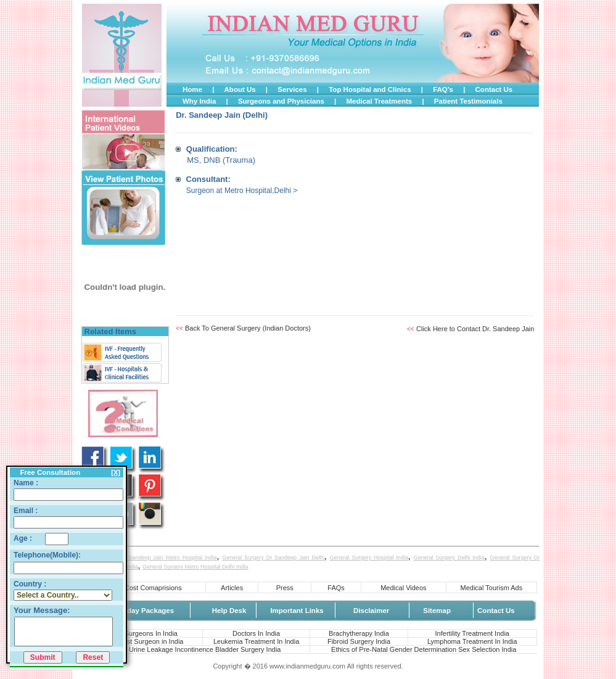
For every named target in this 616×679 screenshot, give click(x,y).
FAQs (336, 588)
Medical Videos (403, 588)
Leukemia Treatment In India (256, 641)
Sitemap (437, 611)
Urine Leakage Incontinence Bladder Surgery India (205, 649)
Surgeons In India (151, 633)
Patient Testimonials (468, 101)
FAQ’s (443, 89)
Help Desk (229, 611)
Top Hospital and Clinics (370, 89)
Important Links (297, 611)
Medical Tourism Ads (492, 588)
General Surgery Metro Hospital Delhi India (195, 567)
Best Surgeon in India (151, 641)
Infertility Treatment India (472, 633)
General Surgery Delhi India (449, 558)
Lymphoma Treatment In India (472, 641)
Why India (199, 101)
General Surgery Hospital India (369, 558)
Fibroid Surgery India (359, 641)
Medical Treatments (379, 101)
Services (292, 89)
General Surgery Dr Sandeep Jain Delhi (273, 558)
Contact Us (494, 89)
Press (285, 588)
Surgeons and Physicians (281, 101)
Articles (232, 588)
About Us (240, 89)
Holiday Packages (144, 611)
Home (192, 89)
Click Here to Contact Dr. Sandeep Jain (475, 329)
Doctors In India (256, 633)
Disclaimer (371, 611)
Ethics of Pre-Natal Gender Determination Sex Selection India (424, 649)
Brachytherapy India (359, 633)
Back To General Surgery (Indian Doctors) (248, 328)
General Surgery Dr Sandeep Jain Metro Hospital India (147, 558)
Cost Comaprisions (153, 588)
